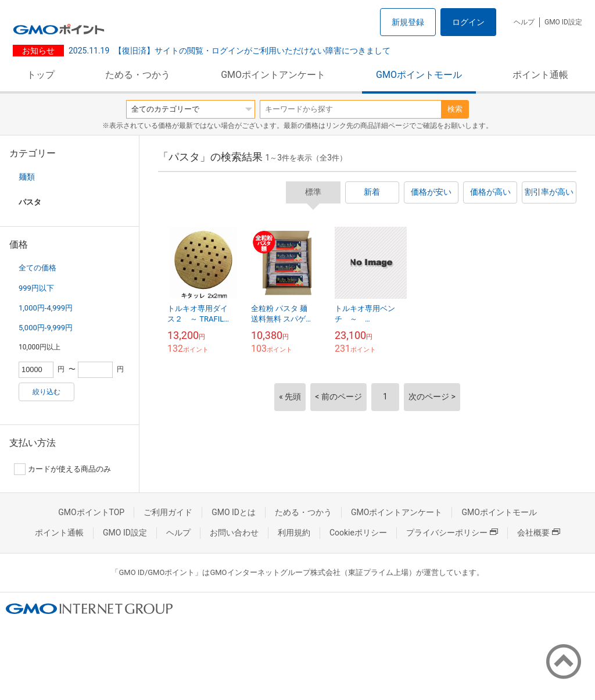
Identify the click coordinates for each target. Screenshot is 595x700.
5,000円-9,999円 (46, 328)
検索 (455, 109)
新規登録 (408, 22)
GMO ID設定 (563, 22)
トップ (41, 75)
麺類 (27, 177)
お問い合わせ (234, 533)
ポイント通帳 (540, 75)
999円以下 (36, 288)
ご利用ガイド (168, 512)
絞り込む (46, 392)
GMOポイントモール (419, 75)
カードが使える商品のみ (62, 469)
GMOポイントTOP (91, 512)
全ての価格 (37, 268)
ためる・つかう (138, 75)
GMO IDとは (234, 512)
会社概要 (539, 533)
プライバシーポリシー (452, 533)
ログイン (468, 22)
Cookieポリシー (358, 533)
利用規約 (294, 533)
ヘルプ (524, 22)
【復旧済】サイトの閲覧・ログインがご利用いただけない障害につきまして (230, 51)
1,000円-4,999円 (46, 308)
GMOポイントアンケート (273, 75)
